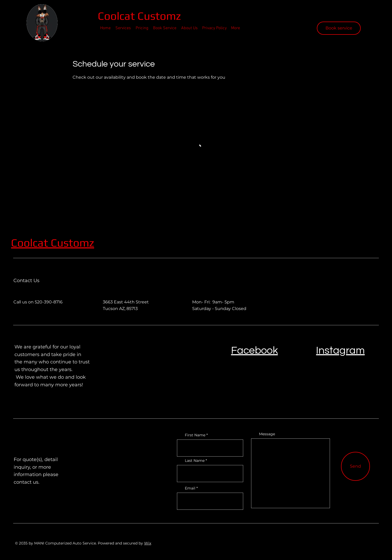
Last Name (195, 461)
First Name (195, 435)
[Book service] (339, 28)
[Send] (355, 466)
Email (190, 488)
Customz (72, 243)
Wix (148, 543)
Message (267, 434)
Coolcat (118, 16)
